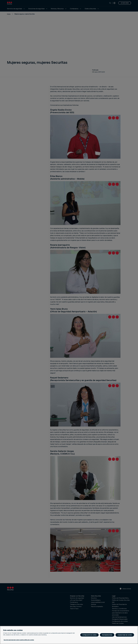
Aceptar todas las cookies (125, 635)
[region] (69, 635)
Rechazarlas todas (107, 635)
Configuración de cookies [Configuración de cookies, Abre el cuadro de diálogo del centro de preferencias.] (89, 635)
